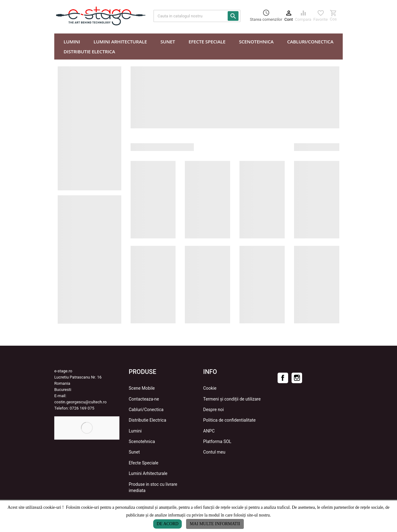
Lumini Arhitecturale (148, 473)
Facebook (283, 378)
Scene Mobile (142, 388)
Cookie (210, 388)
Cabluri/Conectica (146, 410)
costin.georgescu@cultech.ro (80, 402)
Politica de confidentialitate (229, 420)
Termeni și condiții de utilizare (232, 399)
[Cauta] (197, 16)
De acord (167, 524)
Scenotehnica (142, 441)
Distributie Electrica (147, 420)
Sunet (134, 452)
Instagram (297, 378)
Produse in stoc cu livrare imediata (153, 487)
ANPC (209, 431)
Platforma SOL (217, 441)
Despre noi (213, 410)
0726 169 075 (82, 408)
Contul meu (214, 452)
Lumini (135, 431)
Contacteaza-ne (144, 399)
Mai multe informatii (215, 524)
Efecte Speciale (144, 463)
